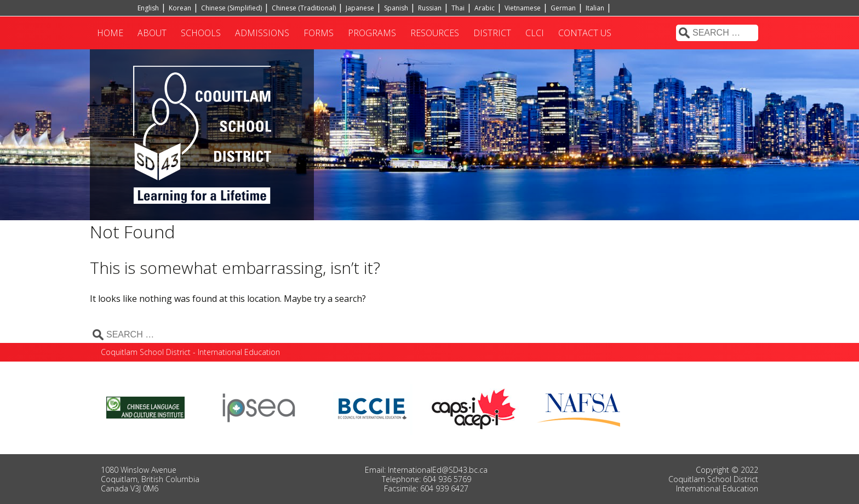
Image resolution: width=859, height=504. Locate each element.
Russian (430, 8)
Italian (595, 8)
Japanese (360, 8)
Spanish (396, 8)
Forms (319, 33)
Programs (372, 33)
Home (110, 33)
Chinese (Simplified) (231, 8)
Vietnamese (523, 8)
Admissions (262, 33)
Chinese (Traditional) (304, 8)
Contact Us (585, 33)
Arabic (485, 8)
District (492, 33)
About (152, 33)
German (563, 8)
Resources (435, 33)
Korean (180, 8)
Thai (458, 8)
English (148, 8)
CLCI (535, 33)
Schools (201, 33)
